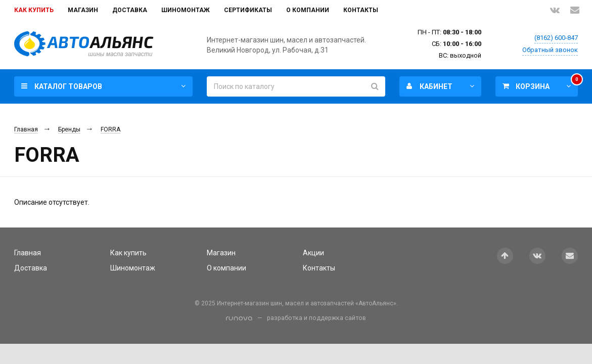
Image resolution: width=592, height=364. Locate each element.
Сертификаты (248, 10)
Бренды (69, 129)
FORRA (110, 129)
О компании (308, 10)
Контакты (361, 10)
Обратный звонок (550, 50)
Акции (313, 253)
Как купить (34, 10)
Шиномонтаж (186, 10)
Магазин (83, 10)
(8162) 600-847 (556, 38)
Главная (26, 129)
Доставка (130, 10)
